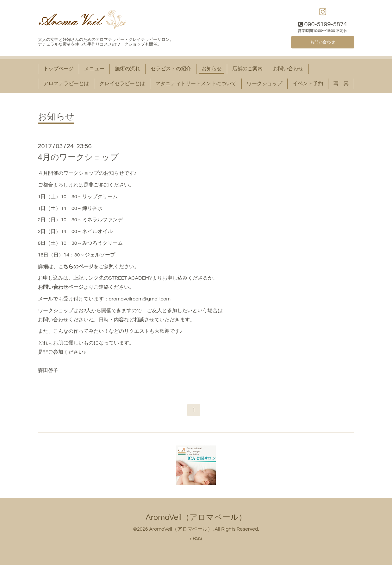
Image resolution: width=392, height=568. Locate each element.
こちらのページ (76, 268)
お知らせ (212, 70)
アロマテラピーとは (66, 85)
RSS (197, 541)
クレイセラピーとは (122, 85)
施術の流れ (128, 70)
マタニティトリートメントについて (196, 85)
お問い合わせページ (61, 289)
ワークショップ (264, 85)
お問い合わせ (323, 43)
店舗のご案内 (247, 70)
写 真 (341, 85)
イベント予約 (308, 85)
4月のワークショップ (78, 159)
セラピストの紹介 (171, 70)
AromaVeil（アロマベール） (196, 520)
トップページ (59, 70)
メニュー (94, 70)
